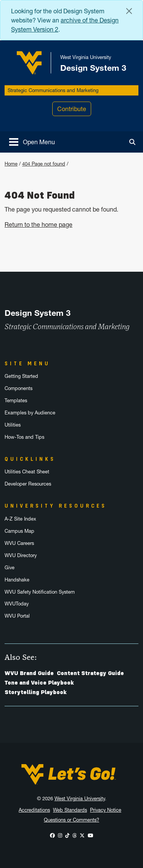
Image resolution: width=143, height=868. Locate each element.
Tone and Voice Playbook (39, 683)
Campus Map (19, 531)
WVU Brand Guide (29, 673)
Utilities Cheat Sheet (27, 472)
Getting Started (21, 376)
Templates (16, 401)
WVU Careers (19, 543)
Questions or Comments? (71, 820)
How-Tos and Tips (24, 437)
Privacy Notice (106, 810)
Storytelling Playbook (36, 692)
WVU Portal (17, 616)
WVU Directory (21, 555)
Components (18, 388)
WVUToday (17, 604)
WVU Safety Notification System (40, 592)
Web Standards (70, 810)
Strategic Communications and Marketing (53, 90)
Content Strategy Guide (90, 673)
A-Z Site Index (20, 519)
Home (11, 164)
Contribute (72, 109)
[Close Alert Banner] (129, 11)
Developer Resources (28, 484)
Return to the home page (39, 225)
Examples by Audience (30, 413)
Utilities (13, 425)
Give (10, 568)
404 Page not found (44, 164)
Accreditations (34, 810)
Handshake (17, 580)
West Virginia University (80, 799)
